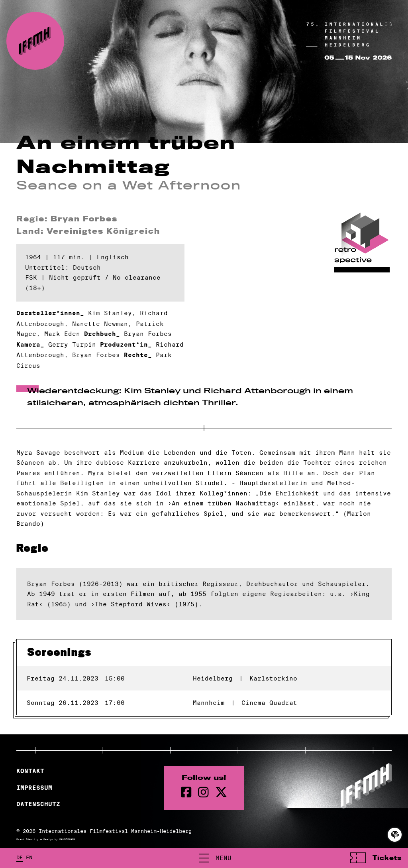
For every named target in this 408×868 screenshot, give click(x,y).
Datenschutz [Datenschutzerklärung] (38, 804)
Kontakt (30, 771)
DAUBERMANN (67, 839)
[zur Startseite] (35, 41)
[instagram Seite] (203, 792)
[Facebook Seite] (186, 792)
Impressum (34, 788)
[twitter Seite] (221, 792)
